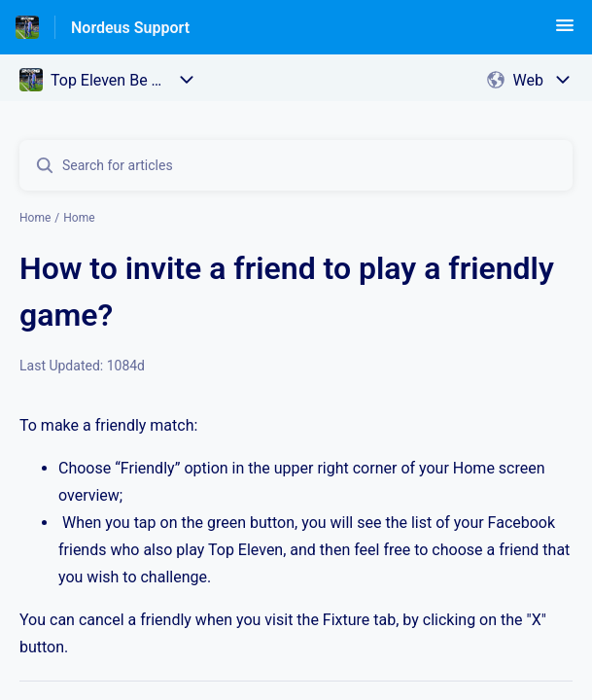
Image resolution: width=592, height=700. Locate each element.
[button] (565, 32)
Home (35, 218)
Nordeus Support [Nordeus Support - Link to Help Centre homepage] (130, 28)
